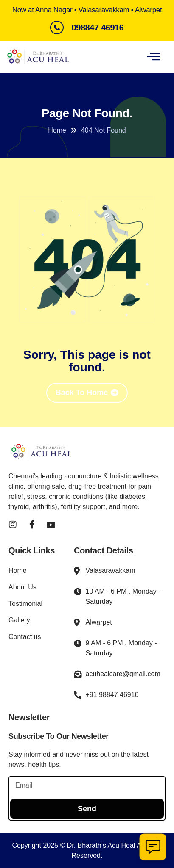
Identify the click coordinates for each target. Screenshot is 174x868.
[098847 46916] (57, 28)
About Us (22, 587)
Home (18, 571)
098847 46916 (97, 28)
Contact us (25, 637)
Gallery (19, 620)
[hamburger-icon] (153, 57)
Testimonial (25, 604)
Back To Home (82, 393)
